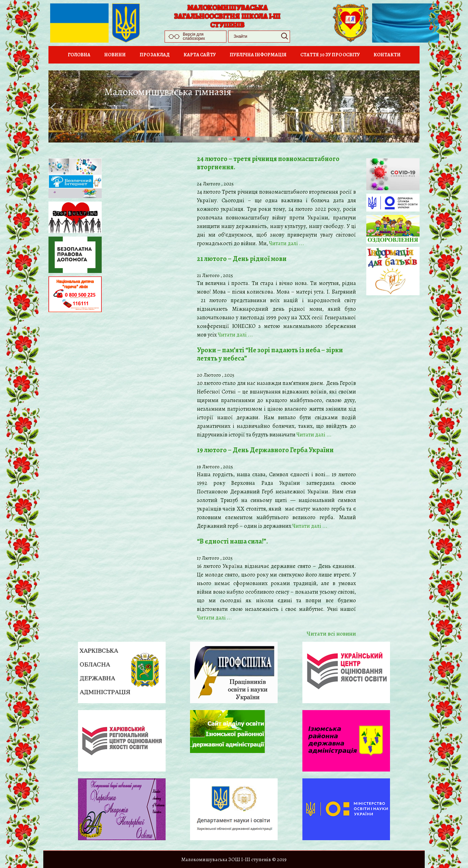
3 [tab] (255, 146)
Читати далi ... (287, 243)
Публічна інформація (258, 55)
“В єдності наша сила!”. (232, 541)
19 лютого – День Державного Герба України (265, 450)
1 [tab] (226, 146)
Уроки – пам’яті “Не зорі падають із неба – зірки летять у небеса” (270, 354)
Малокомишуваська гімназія (168, 92)
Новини (115, 55)
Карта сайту (200, 55)
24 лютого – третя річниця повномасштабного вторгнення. (268, 163)
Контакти (387, 55)
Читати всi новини (331, 633)
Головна (79, 55)
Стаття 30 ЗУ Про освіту (330, 55)
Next (413, 107)
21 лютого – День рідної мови (242, 259)
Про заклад (155, 55)
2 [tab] (241, 146)
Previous (55, 107)
